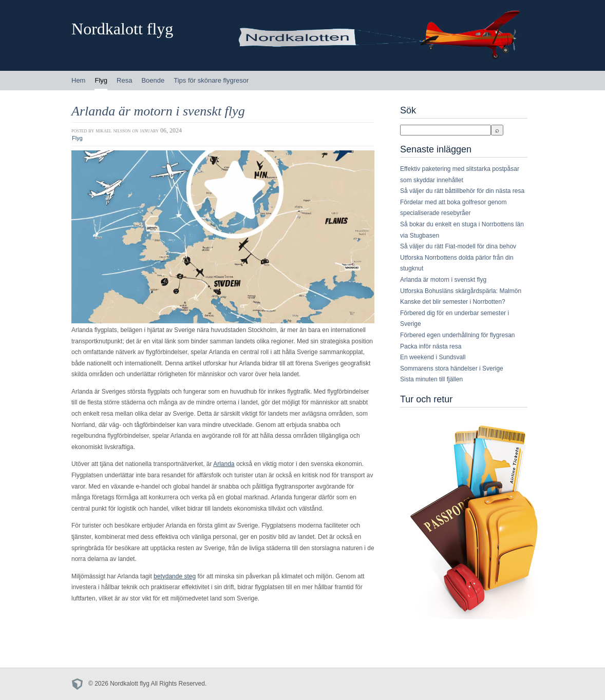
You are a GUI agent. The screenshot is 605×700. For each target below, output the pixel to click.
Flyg (101, 80)
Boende (153, 80)
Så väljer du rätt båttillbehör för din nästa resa (462, 191)
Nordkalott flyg (122, 29)
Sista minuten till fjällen (431, 379)
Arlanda (224, 464)
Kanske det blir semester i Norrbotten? (453, 302)
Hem (78, 80)
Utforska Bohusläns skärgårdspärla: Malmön (461, 291)
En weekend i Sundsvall (433, 357)
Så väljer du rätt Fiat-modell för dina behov (458, 246)
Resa (124, 80)
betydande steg (175, 576)
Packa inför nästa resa (431, 346)
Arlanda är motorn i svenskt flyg (158, 111)
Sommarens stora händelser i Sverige (452, 368)
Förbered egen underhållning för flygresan (457, 335)
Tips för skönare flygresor (211, 80)
